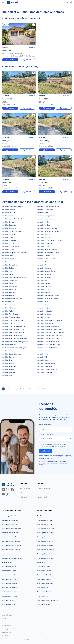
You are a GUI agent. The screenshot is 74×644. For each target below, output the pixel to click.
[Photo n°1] (19, 34)
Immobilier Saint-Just (9, 345)
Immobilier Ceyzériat (9, 225)
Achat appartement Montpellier (46, 550)
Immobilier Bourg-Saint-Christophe (13, 219)
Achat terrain (24, 497)
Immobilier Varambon (9, 366)
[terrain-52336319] (55, 142)
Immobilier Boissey (8, 216)
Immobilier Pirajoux (44, 308)
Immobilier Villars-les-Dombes (47, 369)
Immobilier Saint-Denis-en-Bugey (48, 326)
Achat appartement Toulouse (46, 529)
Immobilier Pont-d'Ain (44, 311)
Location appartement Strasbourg (12, 558)
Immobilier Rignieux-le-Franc (11, 317)
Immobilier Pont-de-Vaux (10, 314)
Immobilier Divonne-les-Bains (47, 250)
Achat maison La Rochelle (45, 583)
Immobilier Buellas (43, 222)
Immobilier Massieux (44, 286)
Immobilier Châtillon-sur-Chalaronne (49, 231)
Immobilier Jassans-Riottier (46, 271)
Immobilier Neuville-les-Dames (47, 299)
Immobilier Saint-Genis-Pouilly (12, 336)
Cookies (4, 618)
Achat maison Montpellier (45, 575)
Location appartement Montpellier (12, 545)
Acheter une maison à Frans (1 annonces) (21, 18)
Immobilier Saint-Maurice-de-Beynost (14, 348)
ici (64, 446)
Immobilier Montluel (8, 296)
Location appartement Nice (10, 554)
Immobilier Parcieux (8, 305)
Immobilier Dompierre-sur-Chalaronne (15, 253)
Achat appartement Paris (44, 520)
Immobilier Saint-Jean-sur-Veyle (48, 339)
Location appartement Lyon (10, 524)
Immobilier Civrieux (8, 237)
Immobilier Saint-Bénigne (10, 323)
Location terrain (43, 497)
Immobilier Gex (42, 265)
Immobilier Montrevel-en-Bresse (12, 299)
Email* (43, 429)
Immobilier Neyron (8, 302)
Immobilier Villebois (8, 372)
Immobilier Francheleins (10, 262)
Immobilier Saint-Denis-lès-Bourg (13, 329)
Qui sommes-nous (7, 632)
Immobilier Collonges (9, 240)
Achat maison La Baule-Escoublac (47, 600)
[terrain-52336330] (55, 100)
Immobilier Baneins (8, 210)
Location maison (43, 493)
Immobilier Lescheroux (9, 280)
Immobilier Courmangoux (10, 247)
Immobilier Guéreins (44, 268)
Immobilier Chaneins (9, 228)
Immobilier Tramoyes (44, 360)
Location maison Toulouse (9, 592)
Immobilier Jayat (7, 274)
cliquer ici (51, 458)
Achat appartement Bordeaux (46, 545)
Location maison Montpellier (10, 588)
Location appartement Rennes (11, 550)
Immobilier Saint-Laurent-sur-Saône (49, 345)
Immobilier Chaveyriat (9, 234)
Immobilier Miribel (43, 290)
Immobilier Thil (42, 357)
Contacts (4, 622)
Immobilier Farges (8, 259)
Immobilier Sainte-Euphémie (11, 354)
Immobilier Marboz (8, 283)
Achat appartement (26, 489)
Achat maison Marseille (44, 592)
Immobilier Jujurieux (44, 274)
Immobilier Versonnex (44, 366)
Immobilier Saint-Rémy (9, 351)
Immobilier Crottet (43, 247)
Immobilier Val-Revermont (46, 363)
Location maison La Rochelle (10, 579)
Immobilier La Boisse (44, 277)
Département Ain (34, 389)
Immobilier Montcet (44, 293)
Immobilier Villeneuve (44, 372)
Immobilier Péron (43, 305)
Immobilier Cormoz (8, 243)
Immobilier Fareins (43, 256)
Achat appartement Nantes (45, 533)
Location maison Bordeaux (10, 575)
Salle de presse (6, 625)
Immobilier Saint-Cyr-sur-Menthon (13, 326)
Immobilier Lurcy (43, 280)
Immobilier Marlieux (44, 283)
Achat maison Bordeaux (44, 571)
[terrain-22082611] (55, 184)
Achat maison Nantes (43, 566)
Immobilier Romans (44, 317)
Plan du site (5, 636)
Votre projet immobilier (46, 434)
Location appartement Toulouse (11, 537)
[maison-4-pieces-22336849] (19, 52)
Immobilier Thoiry (7, 360)
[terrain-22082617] (19, 184)
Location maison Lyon (8, 604)
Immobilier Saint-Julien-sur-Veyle (48, 342)
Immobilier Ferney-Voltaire (46, 259)
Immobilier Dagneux (8, 250)
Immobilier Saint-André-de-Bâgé (13, 320)
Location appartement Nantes (10, 533)
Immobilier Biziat (43, 213)
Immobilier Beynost (8, 213)
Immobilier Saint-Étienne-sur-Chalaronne (51, 333)
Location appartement (45, 489)
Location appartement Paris (10, 520)
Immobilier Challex (43, 225)
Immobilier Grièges (8, 268)
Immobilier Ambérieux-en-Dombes (49, 207)
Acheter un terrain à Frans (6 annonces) (20, 66)
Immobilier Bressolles (9, 222)
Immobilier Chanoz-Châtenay (47, 228)
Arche (49, 640)
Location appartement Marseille (11, 541)
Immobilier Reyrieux (44, 314)
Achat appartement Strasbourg (46, 558)
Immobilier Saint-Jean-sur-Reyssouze (14, 339)
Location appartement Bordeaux (11, 529)
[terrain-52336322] (19, 142)
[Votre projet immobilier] (56, 438)
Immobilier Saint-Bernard (46, 323)
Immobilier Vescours (8, 369)
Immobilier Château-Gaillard (11, 231)
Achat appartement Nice (44, 554)
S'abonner (46, 451)
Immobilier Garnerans (44, 262)
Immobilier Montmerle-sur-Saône (48, 296)
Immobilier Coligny (43, 237)
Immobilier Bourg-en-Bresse (47, 216)
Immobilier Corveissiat (45, 243)
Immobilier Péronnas (9, 308)
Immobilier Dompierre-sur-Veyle (48, 253)
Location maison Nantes (9, 566)
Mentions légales (7, 615)
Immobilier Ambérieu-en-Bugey (12, 207)
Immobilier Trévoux (8, 363)
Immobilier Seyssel (8, 357)
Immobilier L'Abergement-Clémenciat (14, 277)
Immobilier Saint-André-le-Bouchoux (49, 320)
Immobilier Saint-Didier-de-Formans (49, 329)
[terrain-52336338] (19, 100)
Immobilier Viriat (7, 375)
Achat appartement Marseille (46, 537)
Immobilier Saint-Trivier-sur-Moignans (50, 351)
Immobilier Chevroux (44, 234)
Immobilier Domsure (8, 256)
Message (10, 60)
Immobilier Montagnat (9, 293)
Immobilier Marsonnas (9, 286)
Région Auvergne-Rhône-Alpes (17, 389)
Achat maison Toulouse (44, 579)
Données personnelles (8, 629)
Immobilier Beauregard (45, 210)
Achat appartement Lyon (44, 524)
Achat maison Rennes (44, 596)
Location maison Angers (9, 571)
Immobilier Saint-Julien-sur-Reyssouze (15, 342)
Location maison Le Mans (9, 596)
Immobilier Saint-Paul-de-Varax (48, 348)
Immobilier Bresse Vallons (46, 219)
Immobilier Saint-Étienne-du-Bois (13, 333)
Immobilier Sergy (43, 354)
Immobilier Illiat (7, 271)
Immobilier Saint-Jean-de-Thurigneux (50, 336)
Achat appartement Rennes (45, 541)
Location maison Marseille (9, 583)
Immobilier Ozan (43, 302)
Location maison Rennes (9, 600)
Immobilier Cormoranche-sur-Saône (49, 240)
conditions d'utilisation (56, 463)
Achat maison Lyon (43, 588)
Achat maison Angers (43, 604)
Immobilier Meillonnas (9, 290)
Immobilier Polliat (7, 311)
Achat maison (24, 493)
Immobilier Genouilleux (9, 265)
